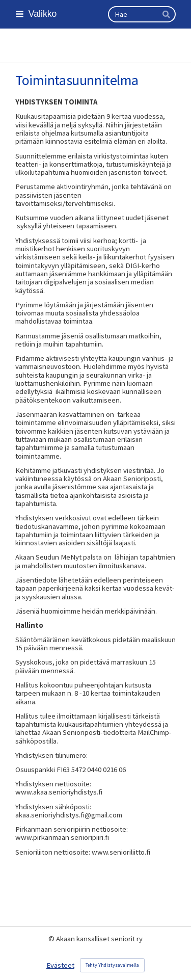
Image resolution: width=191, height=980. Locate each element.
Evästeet (60, 965)
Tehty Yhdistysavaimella (112, 965)
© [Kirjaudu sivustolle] (52, 939)
